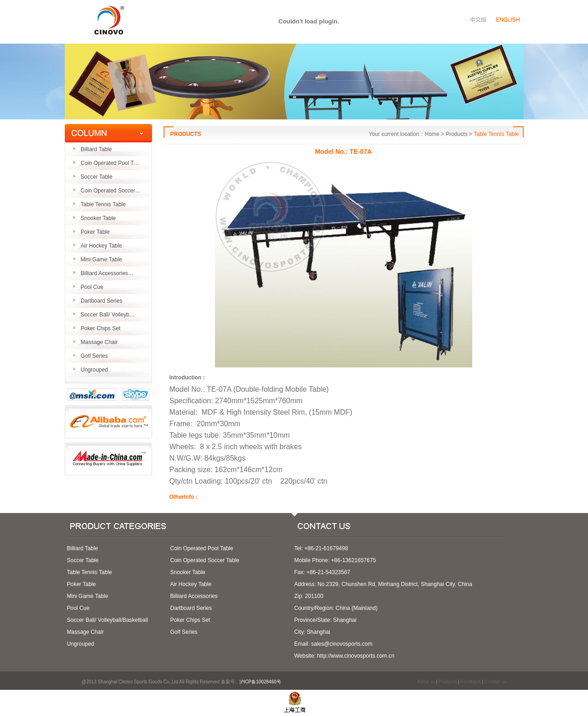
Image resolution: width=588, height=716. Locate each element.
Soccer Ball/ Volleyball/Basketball (108, 620)
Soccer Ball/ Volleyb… (108, 315)
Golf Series (94, 356)
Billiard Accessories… (107, 273)
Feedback (471, 682)
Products (448, 682)
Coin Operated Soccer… (111, 191)
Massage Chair (99, 342)
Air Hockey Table (102, 246)
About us (426, 682)
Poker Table (95, 232)
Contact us (496, 682)
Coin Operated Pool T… (110, 163)
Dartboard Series (102, 301)
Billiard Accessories (194, 596)
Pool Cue (92, 287)
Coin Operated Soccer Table (205, 560)
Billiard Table (96, 149)
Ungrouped (94, 370)
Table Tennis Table (103, 204)
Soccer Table (97, 177)
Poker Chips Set (101, 328)
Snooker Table (99, 218)
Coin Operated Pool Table (202, 548)
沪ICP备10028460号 (263, 682)
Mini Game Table (102, 259)
